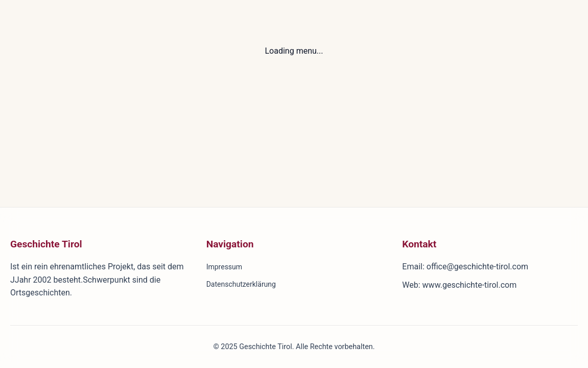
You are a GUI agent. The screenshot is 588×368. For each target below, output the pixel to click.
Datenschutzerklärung (241, 284)
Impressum (224, 267)
